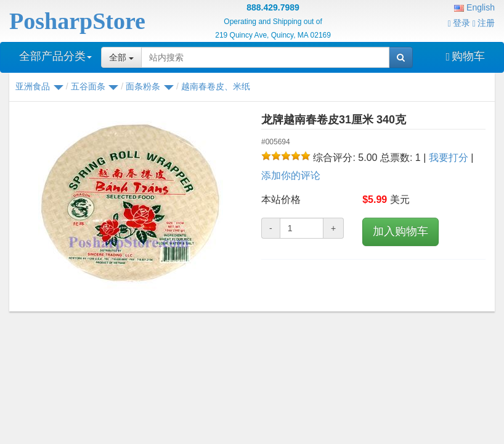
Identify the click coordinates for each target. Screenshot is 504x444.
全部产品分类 (55, 56)
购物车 (465, 56)
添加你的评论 (291, 175)
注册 (484, 23)
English (474, 7)
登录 (459, 23)
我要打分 (449, 158)
